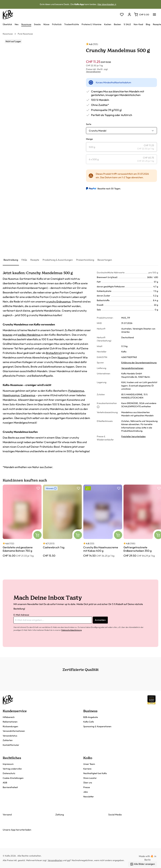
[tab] (11, 260)
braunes (8, 335)
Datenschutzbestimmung (71, 630)
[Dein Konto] (129, 15)
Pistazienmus (76, 391)
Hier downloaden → (107, 4)
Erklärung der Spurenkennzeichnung (139, 363)
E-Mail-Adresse (21, 615)
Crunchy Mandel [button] (98, 131)
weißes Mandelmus (29, 335)
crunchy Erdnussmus (58, 301)
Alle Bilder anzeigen (143, 864)
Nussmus (63, 357)
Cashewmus (28, 395)
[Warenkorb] (142, 15)
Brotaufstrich (54, 353)
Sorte (89, 124)
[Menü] (154, 13)
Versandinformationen (132, 368)
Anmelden (100, 620)
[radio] (122, 147)
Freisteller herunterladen (133, 436)
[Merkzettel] (122, 15)
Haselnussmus (11, 395)
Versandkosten (93, 71)
